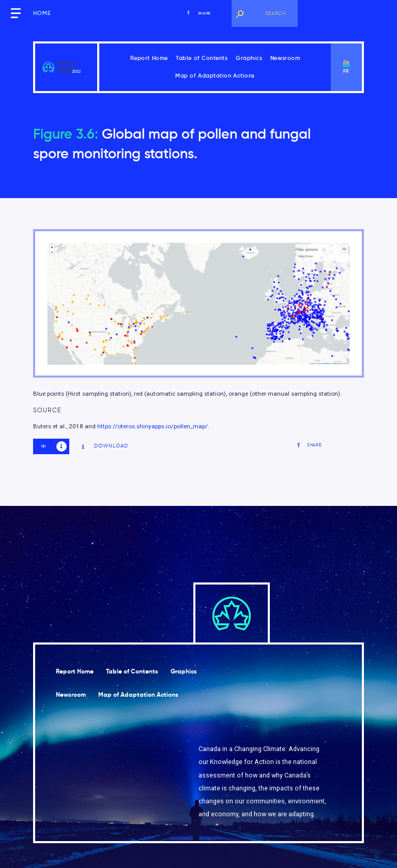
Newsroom (285, 58)
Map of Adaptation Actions (215, 76)
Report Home (149, 58)
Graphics (249, 58)
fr (347, 71)
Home (42, 13)
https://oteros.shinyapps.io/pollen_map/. (153, 426)
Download (104, 446)
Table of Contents (202, 58)
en (347, 63)
